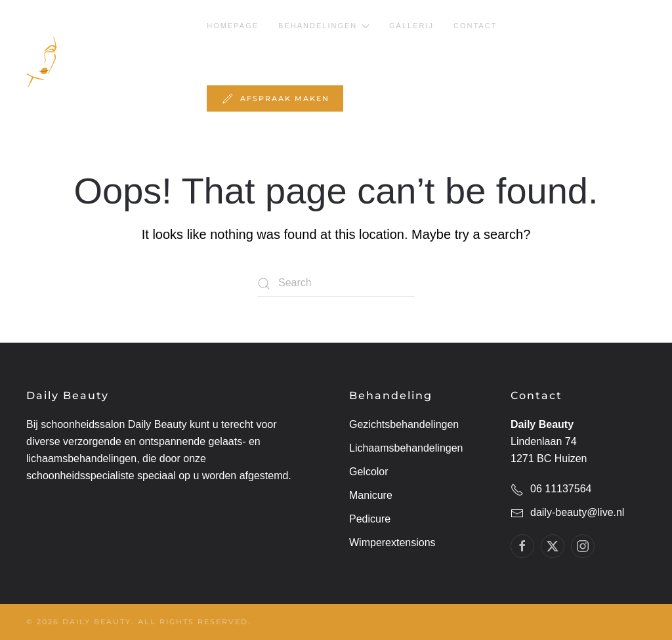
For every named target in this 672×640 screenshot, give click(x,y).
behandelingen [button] (324, 26)
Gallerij (411, 26)
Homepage (233, 26)
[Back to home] (116, 62)
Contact (475, 26)
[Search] (336, 284)
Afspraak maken (275, 98)
